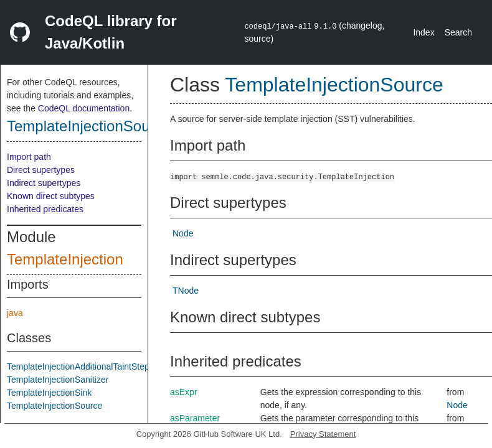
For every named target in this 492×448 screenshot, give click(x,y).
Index (423, 32)
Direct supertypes (41, 170)
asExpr (184, 392)
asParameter (195, 418)
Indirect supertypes (44, 183)
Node (183, 233)
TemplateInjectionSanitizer (58, 380)
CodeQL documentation (84, 108)
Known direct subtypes (51, 196)
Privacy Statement (323, 434)
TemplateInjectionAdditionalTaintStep (78, 366)
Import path (29, 157)
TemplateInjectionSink (49, 393)
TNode (186, 291)
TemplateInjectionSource (89, 126)
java (15, 313)
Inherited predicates (45, 209)
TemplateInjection (65, 259)
